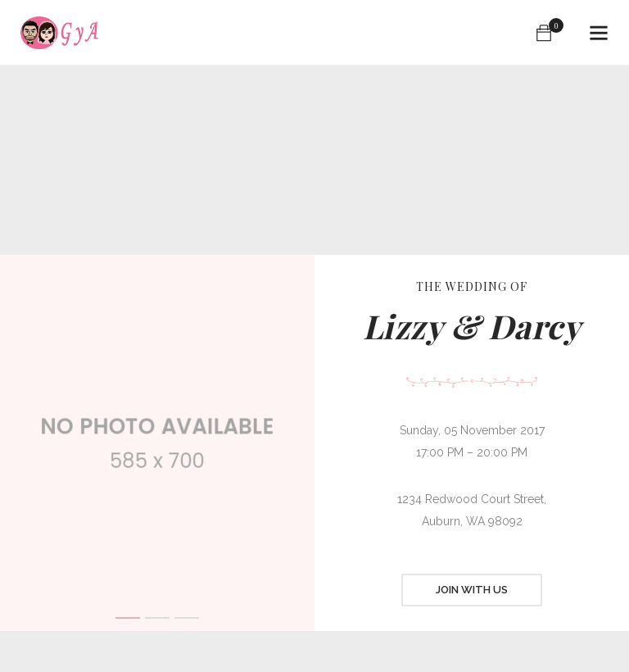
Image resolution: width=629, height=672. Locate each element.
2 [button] (157, 618)
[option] (157, 443)
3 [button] (187, 618)
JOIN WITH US (472, 590)
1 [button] (128, 618)
